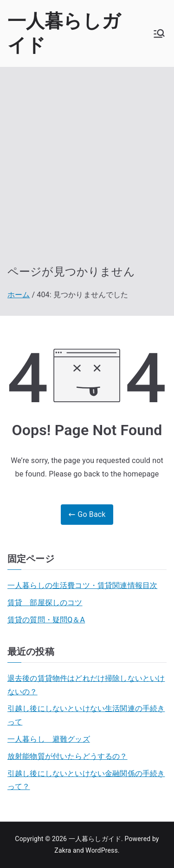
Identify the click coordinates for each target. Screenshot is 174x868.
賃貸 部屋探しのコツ (45, 603)
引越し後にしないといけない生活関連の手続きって (86, 715)
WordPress (101, 850)
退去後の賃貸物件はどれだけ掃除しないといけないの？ (86, 685)
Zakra (63, 850)
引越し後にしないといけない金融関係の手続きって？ (86, 780)
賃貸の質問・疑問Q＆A (46, 620)
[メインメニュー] (159, 33)
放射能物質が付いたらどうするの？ (68, 756)
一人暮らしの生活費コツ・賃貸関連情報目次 (82, 585)
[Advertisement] (87, 173)
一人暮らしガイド (95, 839)
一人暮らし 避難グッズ (49, 739)
